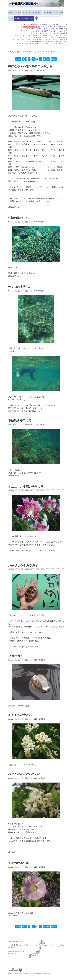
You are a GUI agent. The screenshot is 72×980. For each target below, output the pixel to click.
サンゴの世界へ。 (20, 287)
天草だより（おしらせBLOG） (20, 52)
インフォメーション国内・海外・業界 (35, 31)
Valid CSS (40, 973)
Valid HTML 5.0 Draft (31, 973)
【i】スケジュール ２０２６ (58, 25)
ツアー (25, 12)
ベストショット (62, 39)
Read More (14, 207)
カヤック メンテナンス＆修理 (57, 33)
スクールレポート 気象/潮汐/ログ (56, 37)
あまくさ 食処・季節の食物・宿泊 (56, 29)
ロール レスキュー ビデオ (46, 39)
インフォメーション (35, 12)
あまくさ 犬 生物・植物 (23, 70)
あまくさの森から (20, 715)
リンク (11, 19)
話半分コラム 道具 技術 (58, 42)
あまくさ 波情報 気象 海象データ (54, 27)
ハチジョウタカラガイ (23, 566)
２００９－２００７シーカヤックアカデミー (53, 44)
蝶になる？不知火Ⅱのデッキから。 (32, 66)
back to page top (48, 973)
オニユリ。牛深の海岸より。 (27, 487)
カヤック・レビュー (39, 33)
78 (44, 59)
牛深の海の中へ (18, 218)
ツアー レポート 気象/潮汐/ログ (32, 37)
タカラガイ (16, 656)
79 (48, 59)
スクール (18, 12)
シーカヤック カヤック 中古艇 (28, 35)
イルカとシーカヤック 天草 (58, 31)
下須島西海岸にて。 (21, 420)
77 (40, 59)
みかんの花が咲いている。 (26, 774)
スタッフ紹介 (48, 12)
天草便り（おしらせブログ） (24, 19)
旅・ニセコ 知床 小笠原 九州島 (25, 39)
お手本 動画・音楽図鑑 (34, 29)
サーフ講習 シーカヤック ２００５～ (53, 35)
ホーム (11, 12)
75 (34, 59)
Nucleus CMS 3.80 (19, 973)
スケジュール (58, 12)
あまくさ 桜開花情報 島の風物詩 (35, 25)
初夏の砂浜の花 (18, 863)
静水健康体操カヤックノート (39, 42)
